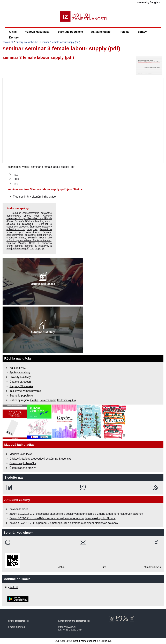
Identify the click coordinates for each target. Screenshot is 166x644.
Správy (142, 32)
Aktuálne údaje (101, 32)
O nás (13, 32)
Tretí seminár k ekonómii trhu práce (34, 197)
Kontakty (62, 621)
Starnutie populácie (70, 32)
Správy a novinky (20, 372)
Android (14, 587)
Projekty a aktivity (20, 377)
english (156, 2)
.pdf (16, 174)
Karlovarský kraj (67, 400)
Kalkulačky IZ (18, 368)
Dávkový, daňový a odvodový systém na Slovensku (41, 459)
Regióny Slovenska (21, 386)
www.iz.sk (8, 42)
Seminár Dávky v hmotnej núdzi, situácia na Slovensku (29, 223)
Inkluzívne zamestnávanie (25, 391)
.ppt (16, 183)
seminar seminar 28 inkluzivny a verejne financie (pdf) (29, 247)
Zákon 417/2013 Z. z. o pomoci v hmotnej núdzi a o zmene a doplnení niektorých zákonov (64, 523)
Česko (34, 400)
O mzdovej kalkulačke (23, 463)
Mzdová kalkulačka (37, 32)
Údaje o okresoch (20, 382)
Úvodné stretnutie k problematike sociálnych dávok (29, 218)
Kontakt (14, 38)
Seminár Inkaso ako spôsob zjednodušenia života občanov (29, 239)
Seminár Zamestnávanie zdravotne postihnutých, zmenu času (29, 214)
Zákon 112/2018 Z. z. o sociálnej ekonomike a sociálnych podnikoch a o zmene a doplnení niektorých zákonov (76, 514)
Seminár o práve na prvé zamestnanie (29, 231)
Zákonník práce (19, 509)
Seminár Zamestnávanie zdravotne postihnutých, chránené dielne (29, 235)
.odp (16, 179)
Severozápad (48, 400)
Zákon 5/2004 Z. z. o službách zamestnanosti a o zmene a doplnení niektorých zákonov (63, 518)
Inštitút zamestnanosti (84, 641)
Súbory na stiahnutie (27, 42)
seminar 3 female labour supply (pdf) (60, 42)
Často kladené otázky (23, 468)
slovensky (143, 2)
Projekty (124, 32)
